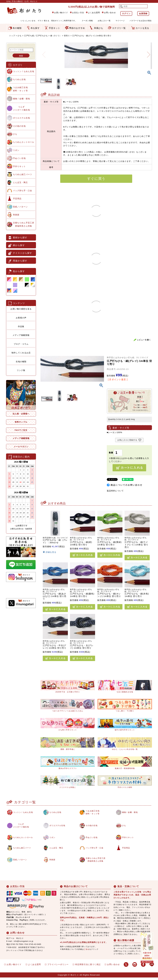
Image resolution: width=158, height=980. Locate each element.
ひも (20, 36)
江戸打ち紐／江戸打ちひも (36, 36)
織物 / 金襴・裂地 (21, 99)
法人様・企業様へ (21, 414)
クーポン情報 (87, 21)
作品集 (21, 326)
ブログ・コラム (21, 344)
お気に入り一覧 (104, 21)
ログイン (126, 13)
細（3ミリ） (56, 36)
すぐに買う (96, 179)
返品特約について (115, 491)
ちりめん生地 (19, 79)
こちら (87, 952)
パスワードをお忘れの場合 (141, 21)
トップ (12, 36)
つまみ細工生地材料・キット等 (20, 89)
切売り (67, 36)
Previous (44, 53)
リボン (16, 150)
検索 (21, 56)
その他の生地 (19, 126)
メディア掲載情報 (21, 335)
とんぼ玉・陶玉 (20, 182)
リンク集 (21, 370)
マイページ (120, 21)
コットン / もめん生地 (24, 71)
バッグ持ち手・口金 (23, 191)
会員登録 (143, 13)
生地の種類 (21, 362)
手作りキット (19, 166)
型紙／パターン (20, 207)
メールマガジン (21, 447)
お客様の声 (21, 318)
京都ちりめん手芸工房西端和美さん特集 (24, 224)
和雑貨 (16, 215)
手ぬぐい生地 (19, 158)
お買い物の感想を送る (21, 309)
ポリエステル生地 (21, 118)
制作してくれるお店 (21, 353)
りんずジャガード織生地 (21, 108)
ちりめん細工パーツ (23, 174)
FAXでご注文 (21, 430)
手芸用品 (17, 199)
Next (149, 53)
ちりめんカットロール (24, 142)
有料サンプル (21, 422)
